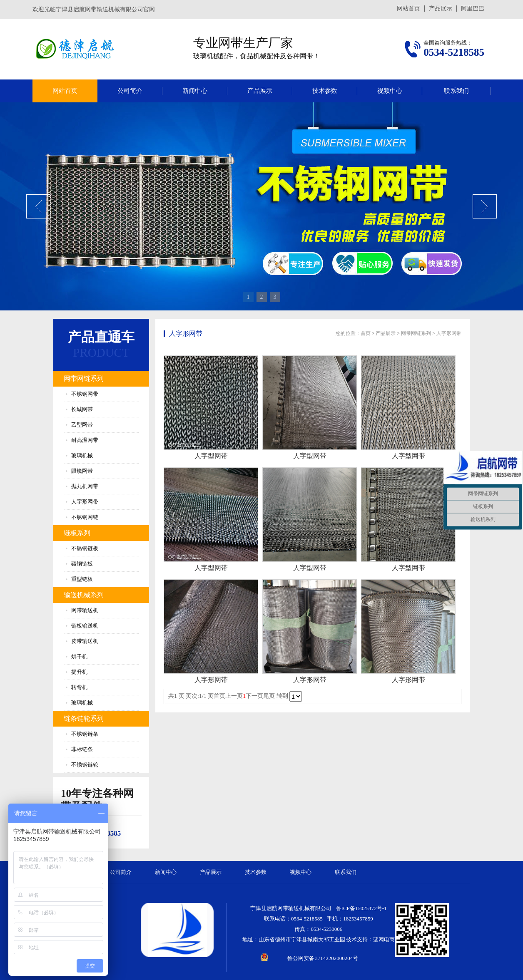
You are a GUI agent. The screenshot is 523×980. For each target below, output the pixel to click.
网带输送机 (85, 610)
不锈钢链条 (85, 734)
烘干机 (79, 656)
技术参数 (325, 91)
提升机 (79, 672)
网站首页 (408, 9)
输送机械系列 (84, 595)
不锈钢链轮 (85, 765)
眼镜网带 (82, 471)
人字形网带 (85, 502)
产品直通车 (101, 337)
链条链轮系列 (84, 718)
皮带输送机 (85, 641)
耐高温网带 (85, 440)
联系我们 (456, 91)
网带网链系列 (84, 378)
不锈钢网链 (85, 517)
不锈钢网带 (85, 394)
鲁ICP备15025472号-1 (361, 908)
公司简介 (130, 91)
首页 (366, 333)
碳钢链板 (82, 564)
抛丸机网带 (85, 486)
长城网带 (82, 409)
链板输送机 (85, 626)
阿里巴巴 (473, 9)
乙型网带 (82, 425)
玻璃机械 (82, 455)
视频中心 (390, 91)
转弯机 (79, 687)
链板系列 (77, 533)
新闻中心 (195, 91)
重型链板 (82, 579)
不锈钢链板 (85, 548)
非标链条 (82, 749)
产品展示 (441, 9)
